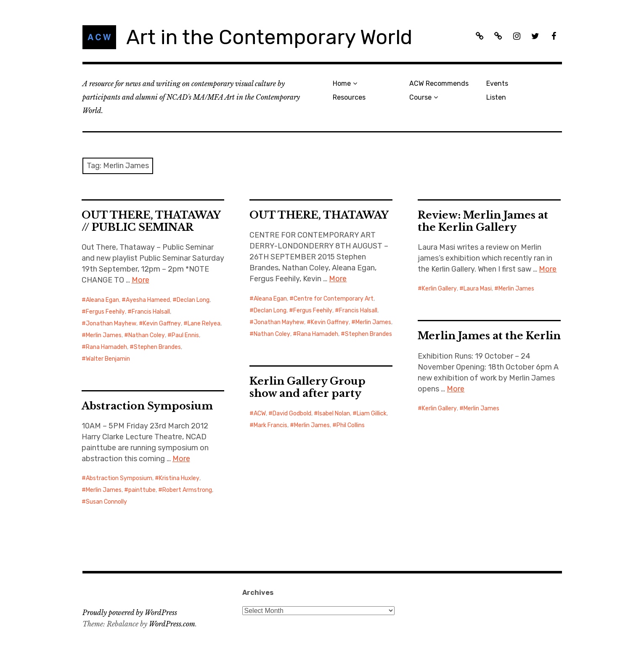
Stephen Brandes (157, 347)
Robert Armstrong (187, 490)
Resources (349, 97)
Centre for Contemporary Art (334, 299)
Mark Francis (270, 425)
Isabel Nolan (334, 413)
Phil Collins (351, 425)
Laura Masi (478, 289)
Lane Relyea (204, 324)
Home (342, 83)
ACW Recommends (439, 83)
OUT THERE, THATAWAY (319, 215)
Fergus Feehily (105, 312)
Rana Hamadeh (106, 347)
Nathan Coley (147, 335)
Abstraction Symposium (147, 406)
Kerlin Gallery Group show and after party (307, 387)
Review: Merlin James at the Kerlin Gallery (483, 221)
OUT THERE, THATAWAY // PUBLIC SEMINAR (151, 221)
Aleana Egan (102, 300)
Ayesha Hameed (148, 300)
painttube (142, 490)
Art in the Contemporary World (269, 37)
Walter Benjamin (108, 359)
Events (497, 83)
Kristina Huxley (179, 478)
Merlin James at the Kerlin (489, 336)
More (140, 280)
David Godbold (292, 413)
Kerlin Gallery (439, 289)
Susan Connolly (106, 502)
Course (420, 97)
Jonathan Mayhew (111, 324)
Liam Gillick (372, 413)
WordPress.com (172, 624)
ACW (260, 413)
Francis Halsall (151, 312)
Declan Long (193, 300)
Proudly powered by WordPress (130, 613)
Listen (496, 97)
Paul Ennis (185, 335)
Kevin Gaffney (162, 324)
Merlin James (104, 335)
